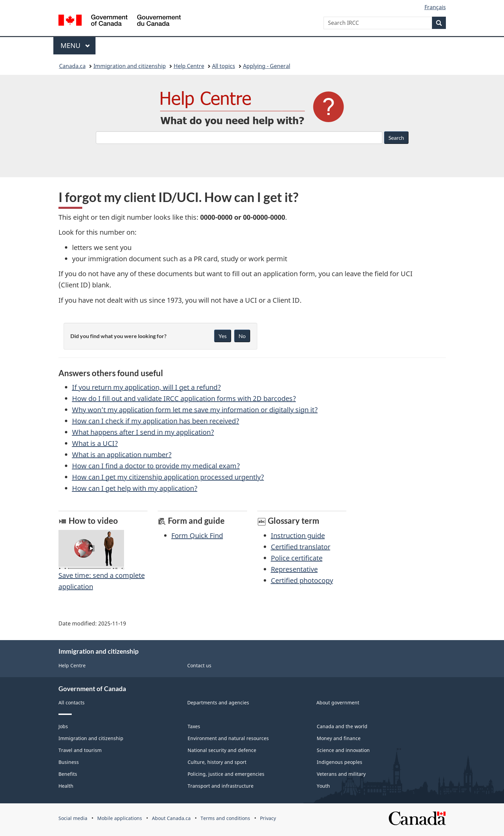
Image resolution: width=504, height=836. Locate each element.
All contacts (72, 703)
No (242, 336)
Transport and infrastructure (221, 786)
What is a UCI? (95, 443)
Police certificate (297, 558)
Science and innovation (343, 750)
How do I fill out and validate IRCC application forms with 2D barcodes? (184, 398)
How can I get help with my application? (135, 488)
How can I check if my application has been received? (156, 421)
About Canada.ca (171, 818)
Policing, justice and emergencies (226, 774)
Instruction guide (298, 536)
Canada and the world (342, 726)
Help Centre (189, 66)
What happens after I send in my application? (143, 432)
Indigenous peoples (340, 762)
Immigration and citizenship (130, 66)
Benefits (68, 774)
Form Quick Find (197, 536)
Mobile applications (120, 818)
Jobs (63, 726)
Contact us (199, 665)
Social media (73, 818)
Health (66, 786)
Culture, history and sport (217, 762)
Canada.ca (72, 66)
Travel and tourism (80, 750)
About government (338, 703)
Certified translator (301, 547)
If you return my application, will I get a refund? (146, 387)
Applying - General (267, 66)
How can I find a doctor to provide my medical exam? (156, 466)
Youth (323, 786)
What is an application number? (122, 455)
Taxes (194, 726)
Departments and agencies (218, 703)
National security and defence (222, 750)
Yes (223, 336)
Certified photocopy (302, 580)
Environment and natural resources (228, 738)
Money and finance (339, 738)
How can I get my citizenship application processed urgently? (168, 477)
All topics (224, 66)
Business (69, 762)
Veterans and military (341, 774)
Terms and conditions (225, 818)
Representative (294, 569)
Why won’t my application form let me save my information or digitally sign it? (195, 410)
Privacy (268, 818)
